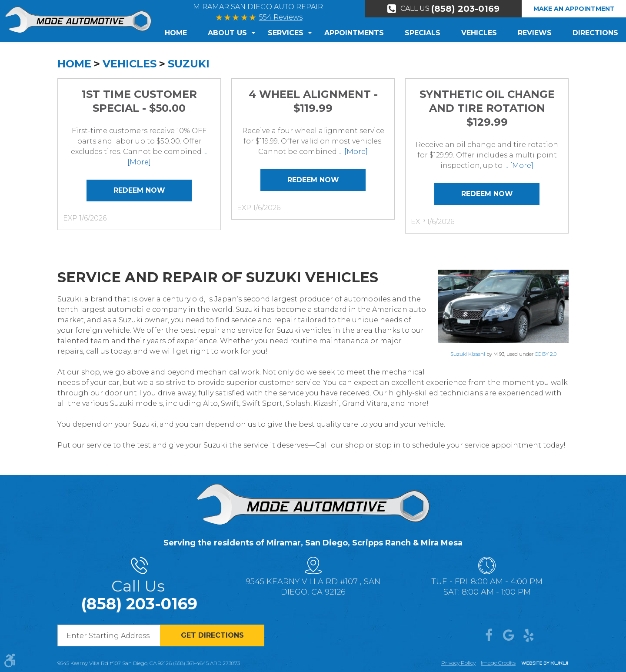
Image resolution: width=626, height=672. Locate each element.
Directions (595, 33)
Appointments (354, 33)
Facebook (489, 635)
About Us (227, 33)
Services (286, 33)
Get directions (212, 635)
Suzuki (189, 64)
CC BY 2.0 (546, 354)
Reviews (535, 33)
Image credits (498, 663)
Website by (545, 664)
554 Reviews (281, 17)
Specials (423, 33)
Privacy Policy (458, 663)
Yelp (529, 635)
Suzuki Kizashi (468, 354)
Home (176, 33)
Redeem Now (139, 190)
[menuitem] (181, 33)
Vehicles (479, 33)
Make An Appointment (574, 9)
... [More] (352, 152)
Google (509, 635)
